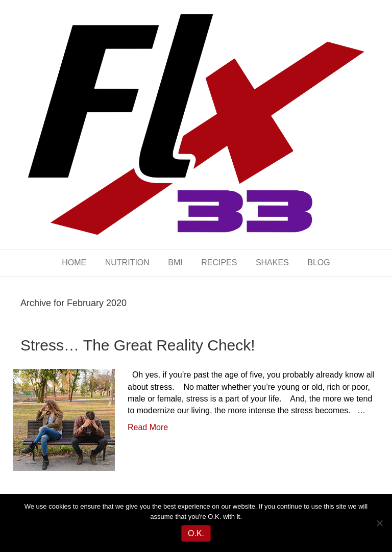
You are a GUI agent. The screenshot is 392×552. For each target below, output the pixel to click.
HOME (74, 262)
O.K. (196, 533)
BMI (175, 262)
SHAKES (272, 262)
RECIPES (219, 262)
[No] (379, 523)
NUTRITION (127, 262)
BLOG (318, 262)
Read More (148, 427)
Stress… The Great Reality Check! (138, 345)
